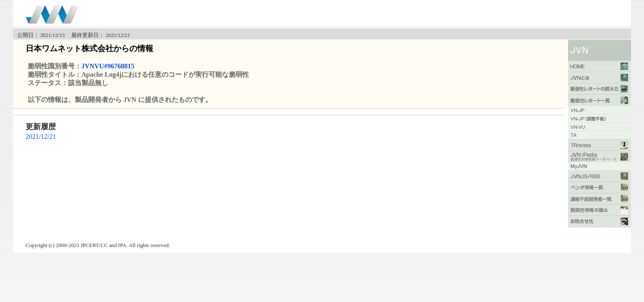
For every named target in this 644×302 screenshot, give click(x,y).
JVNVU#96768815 (108, 66)
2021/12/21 (41, 137)
